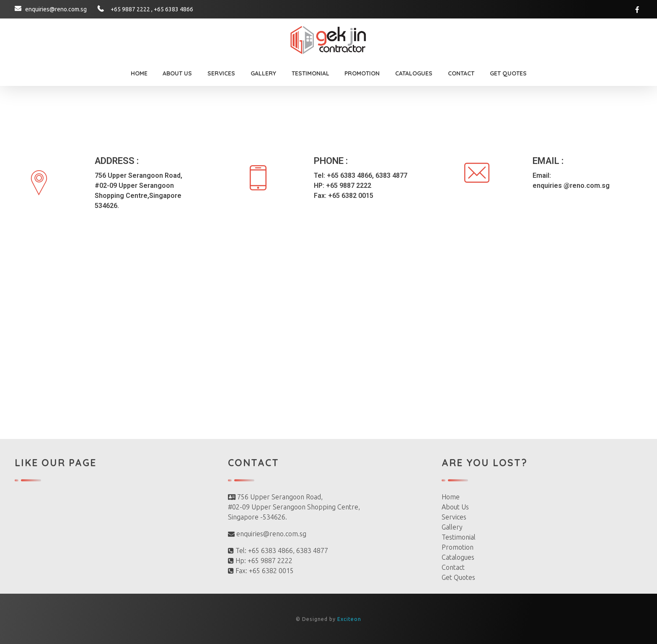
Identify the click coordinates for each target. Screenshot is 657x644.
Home (451, 497)
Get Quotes (458, 577)
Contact (453, 567)
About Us (455, 507)
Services (454, 517)
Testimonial (459, 537)
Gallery (452, 527)
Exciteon (348, 619)
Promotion (458, 547)
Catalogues (458, 557)
